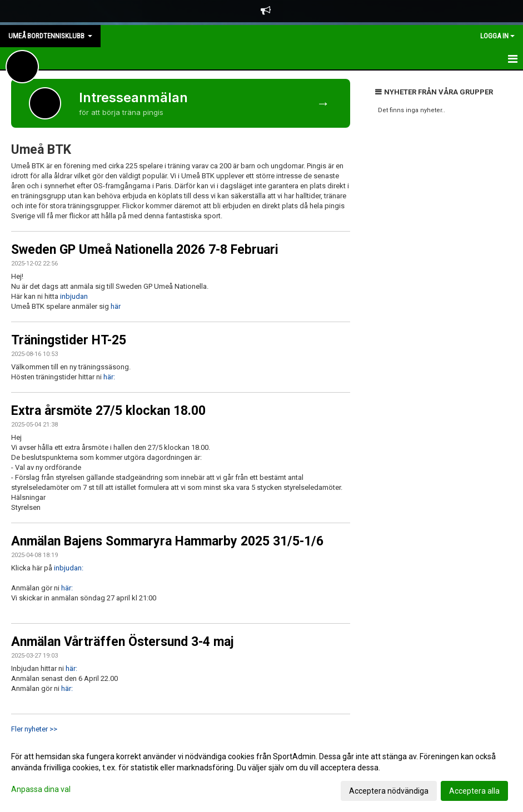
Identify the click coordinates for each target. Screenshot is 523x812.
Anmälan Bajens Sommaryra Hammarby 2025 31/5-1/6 (167, 541)
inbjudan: (69, 568)
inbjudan (74, 296)
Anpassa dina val (41, 789)
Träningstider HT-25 (69, 340)
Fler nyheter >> (34, 729)
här (116, 306)
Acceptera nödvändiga (389, 791)
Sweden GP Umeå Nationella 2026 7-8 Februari (145, 250)
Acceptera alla (474, 791)
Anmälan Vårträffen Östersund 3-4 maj (123, 642)
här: (109, 377)
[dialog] (261, 773)
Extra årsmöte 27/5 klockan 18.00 (108, 411)
